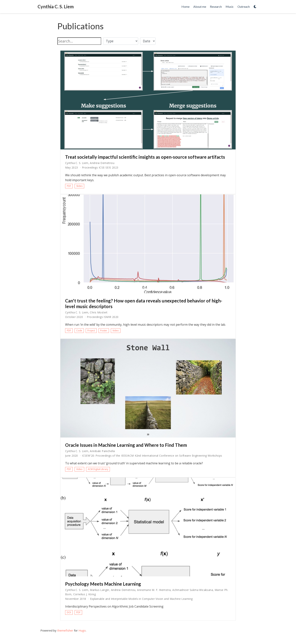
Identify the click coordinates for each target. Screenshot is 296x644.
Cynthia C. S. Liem (56, 7)
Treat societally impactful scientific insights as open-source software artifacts (145, 157)
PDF (69, 186)
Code (79, 331)
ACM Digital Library (98, 469)
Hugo (82, 630)
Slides (79, 186)
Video (116, 331)
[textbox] (79, 41)
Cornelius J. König (85, 594)
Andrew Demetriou (102, 163)
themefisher (65, 630)
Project (91, 331)
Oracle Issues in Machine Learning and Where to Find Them (126, 445)
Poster (104, 331)
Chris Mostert (99, 312)
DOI (69, 612)
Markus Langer (99, 590)
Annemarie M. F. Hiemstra (154, 590)
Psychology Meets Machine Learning (103, 584)
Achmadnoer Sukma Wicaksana (193, 590)
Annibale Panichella (102, 451)
